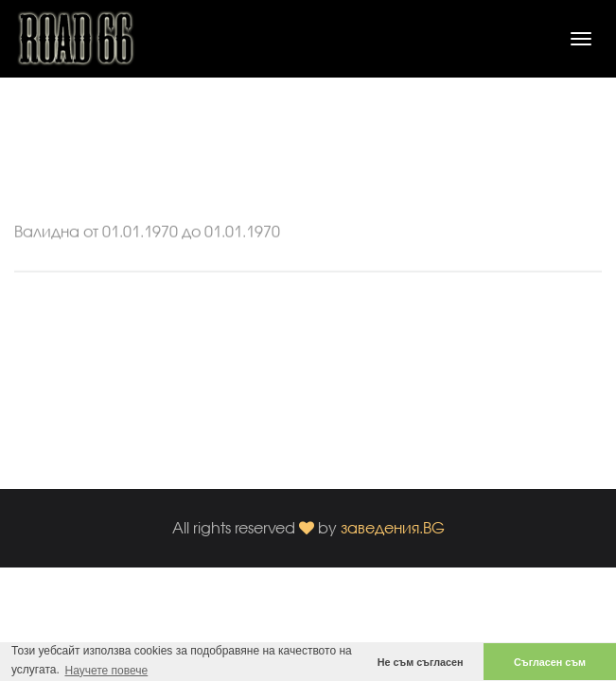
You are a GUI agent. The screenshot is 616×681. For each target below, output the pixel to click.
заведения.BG (393, 527)
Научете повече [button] (106, 671)
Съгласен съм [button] (550, 662)
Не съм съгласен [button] (421, 662)
